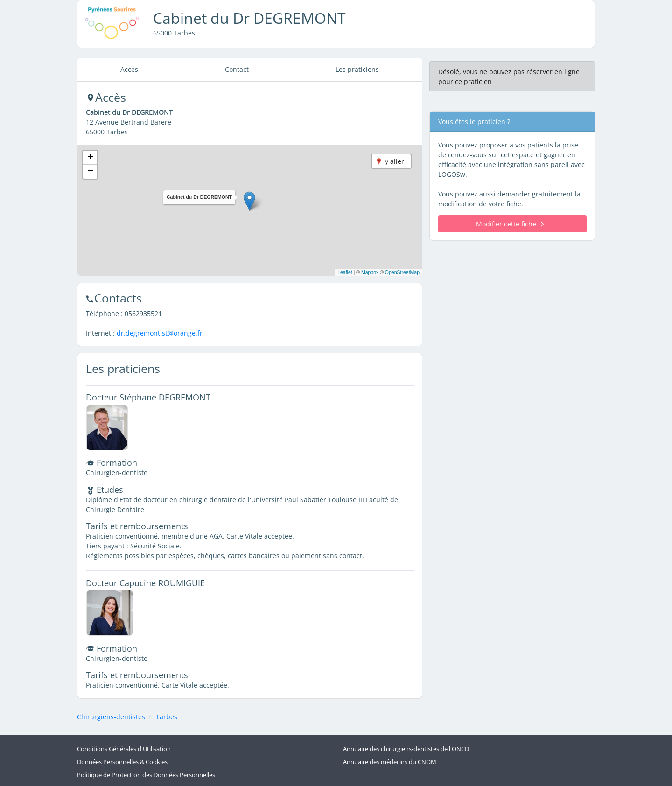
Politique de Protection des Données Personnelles (146, 775)
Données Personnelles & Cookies (122, 762)
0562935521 (143, 313)
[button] (249, 201)
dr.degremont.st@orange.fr (160, 333)
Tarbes (167, 717)
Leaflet (345, 272)
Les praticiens (357, 69)
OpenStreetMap (402, 272)
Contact (237, 69)
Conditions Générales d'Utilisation (124, 749)
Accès (129, 69)
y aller (395, 161)
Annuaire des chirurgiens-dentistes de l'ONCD (406, 749)
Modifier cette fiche (510, 224)
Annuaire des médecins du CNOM (390, 762)
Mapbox (370, 272)
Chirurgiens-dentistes (111, 717)
